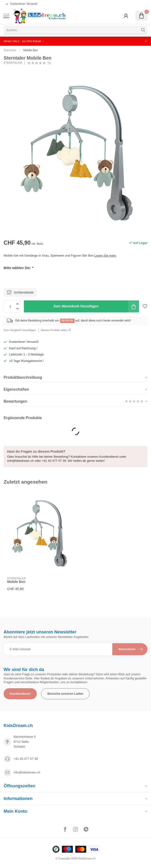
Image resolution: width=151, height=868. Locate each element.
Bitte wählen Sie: (18, 268)
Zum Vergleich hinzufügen (20, 330)
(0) (49, 63)
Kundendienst (20, 694)
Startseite (10, 50)
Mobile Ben (31, 50)
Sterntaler (13, 63)
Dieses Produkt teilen (56, 330)
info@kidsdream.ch (27, 772)
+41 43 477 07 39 (26, 759)
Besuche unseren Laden (65, 694)
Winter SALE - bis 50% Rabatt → (24, 41)
